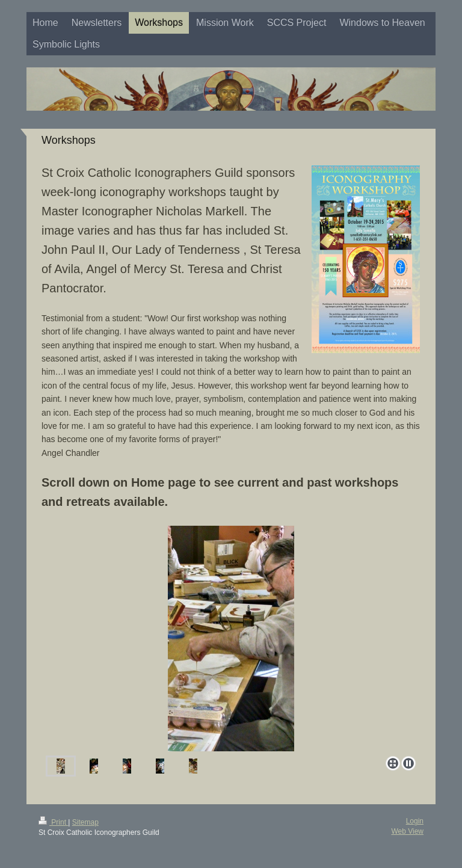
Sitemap (85, 822)
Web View (407, 831)
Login (415, 821)
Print (53, 822)
